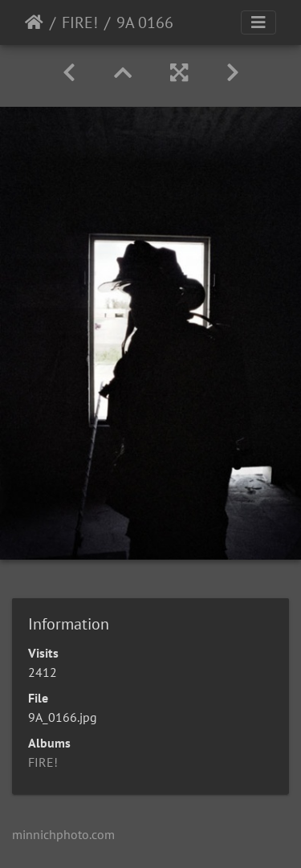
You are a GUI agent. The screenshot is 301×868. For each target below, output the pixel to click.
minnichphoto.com (63, 834)
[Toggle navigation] (258, 22)
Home (34, 22)
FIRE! (80, 22)
